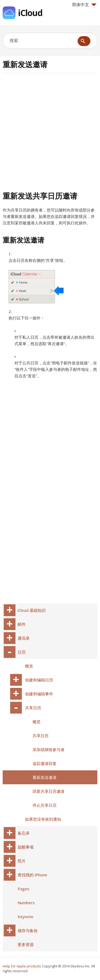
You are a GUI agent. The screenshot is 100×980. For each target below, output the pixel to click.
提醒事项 (26, 847)
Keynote (25, 917)
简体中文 (84, 5)
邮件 (22, 624)
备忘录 (24, 833)
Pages (23, 889)
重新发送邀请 (45, 777)
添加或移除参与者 (49, 749)
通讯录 (24, 638)
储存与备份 (28, 930)
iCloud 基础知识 (32, 610)
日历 (22, 652)
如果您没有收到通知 (43, 819)
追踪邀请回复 (45, 763)
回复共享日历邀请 (49, 791)
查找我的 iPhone (32, 875)
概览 (29, 666)
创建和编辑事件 (39, 694)
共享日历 (33, 708)
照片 (22, 861)
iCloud (30, 13)
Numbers (26, 903)
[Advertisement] (50, 131)
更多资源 (26, 944)
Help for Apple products (22, 966)
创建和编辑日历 (39, 680)
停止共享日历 (45, 805)
